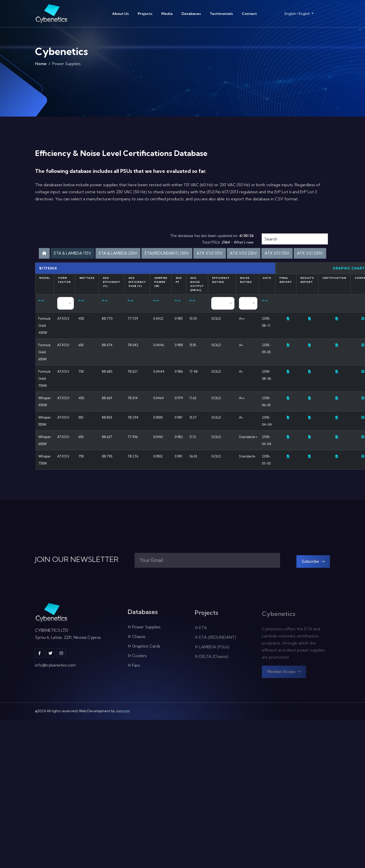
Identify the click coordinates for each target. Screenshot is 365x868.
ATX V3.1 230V (201, 267)
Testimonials (221, 14)
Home (41, 65)
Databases (191, 14)
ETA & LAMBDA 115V (93, 254)
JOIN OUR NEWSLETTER (77, 576)
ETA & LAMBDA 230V (147, 254)
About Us (120, 14)
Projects (145, 14)
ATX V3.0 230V (293, 254)
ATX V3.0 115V (254, 254)
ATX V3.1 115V (163, 267)
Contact (249, 14)
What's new (243, 242)
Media (167, 14)
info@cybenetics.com (55, 683)
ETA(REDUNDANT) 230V (204, 254)
